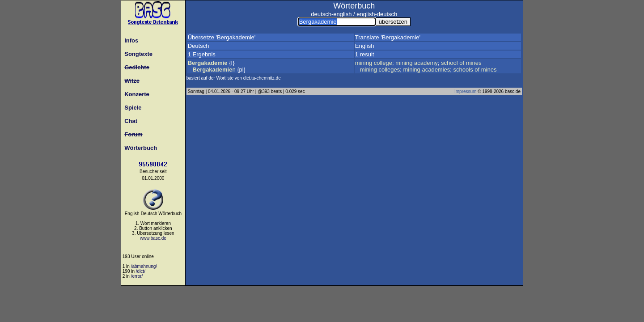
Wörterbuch (139, 148)
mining (364, 63)
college (383, 63)
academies (436, 70)
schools (463, 70)
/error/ (137, 276)
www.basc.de (153, 238)
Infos (130, 40)
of (462, 63)
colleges (390, 70)
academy (426, 63)
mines (474, 63)
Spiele (131, 108)
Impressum (465, 91)
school (449, 63)
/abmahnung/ (144, 266)
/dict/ (141, 271)
